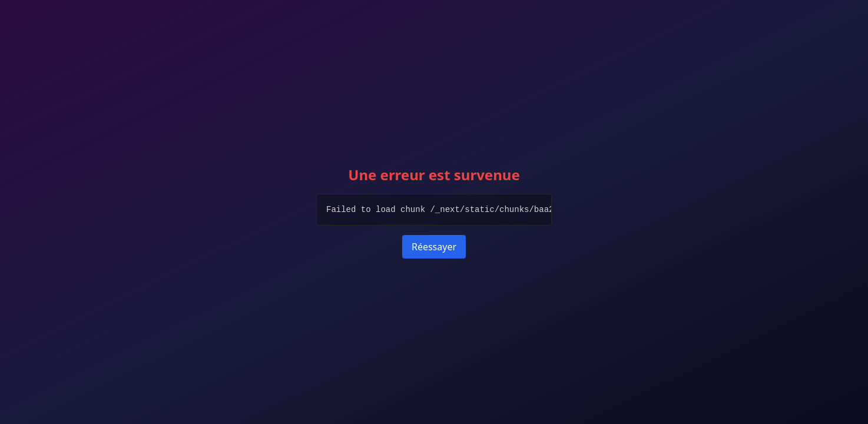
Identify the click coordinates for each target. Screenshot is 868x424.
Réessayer (434, 247)
